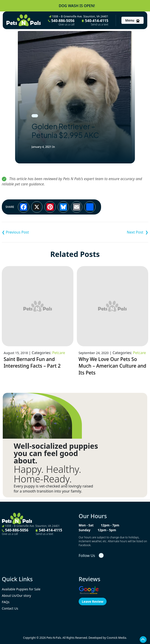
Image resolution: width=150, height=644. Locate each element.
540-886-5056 (61, 22)
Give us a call (67, 25)
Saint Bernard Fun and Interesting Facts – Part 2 (32, 363)
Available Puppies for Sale (21, 589)
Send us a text (100, 25)
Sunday (84, 530)
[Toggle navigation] (133, 20)
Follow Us (87, 556)
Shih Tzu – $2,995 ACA (112, 232)
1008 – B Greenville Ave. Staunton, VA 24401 (79, 16)
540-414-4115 (95, 22)
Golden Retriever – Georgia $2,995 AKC (38, 232)
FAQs (6, 602)
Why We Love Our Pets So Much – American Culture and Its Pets (112, 366)
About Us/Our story (16, 596)
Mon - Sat (86, 525)
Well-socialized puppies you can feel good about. (56, 453)
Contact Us (10, 608)
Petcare (59, 353)
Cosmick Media (117, 638)
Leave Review (93, 601)
